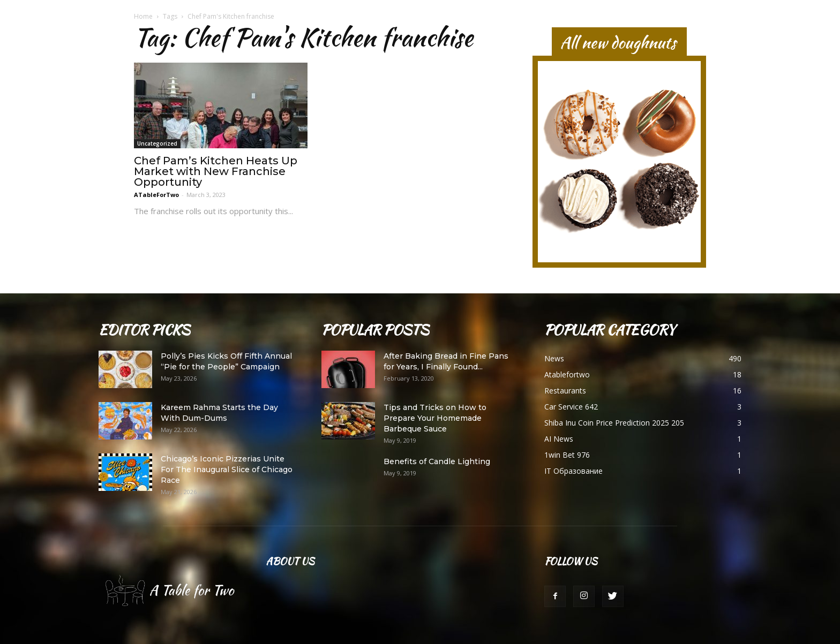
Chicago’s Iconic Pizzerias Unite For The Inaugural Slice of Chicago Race (227, 469)
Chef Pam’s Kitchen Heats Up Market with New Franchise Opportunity (216, 171)
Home (143, 16)
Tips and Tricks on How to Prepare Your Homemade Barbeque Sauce (435, 418)
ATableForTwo (156, 195)
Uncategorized (157, 143)
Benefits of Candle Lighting (437, 461)
